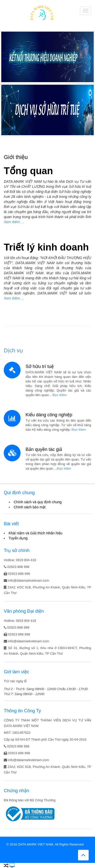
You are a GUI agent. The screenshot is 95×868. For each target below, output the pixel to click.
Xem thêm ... (14, 222)
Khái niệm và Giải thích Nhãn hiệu (35, 533)
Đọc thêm (60, 395)
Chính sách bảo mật (30, 507)
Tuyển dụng (18, 538)
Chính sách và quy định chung (38, 502)
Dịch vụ (13, 350)
